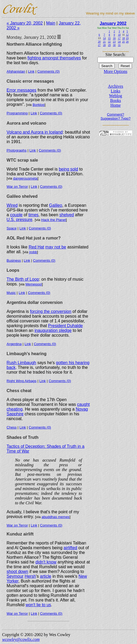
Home (116, 105)
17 (119, 38)
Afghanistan (16, 71)
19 (127, 38)
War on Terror (17, 187)
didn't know (46, 562)
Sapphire (15, 414)
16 (114, 38)
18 (124, 38)
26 (127, 42)
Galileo (56, 205)
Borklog (39, 105)
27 (99, 45)
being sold (68, 169)
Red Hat (36, 247)
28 (104, 45)
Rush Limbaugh (21, 363)
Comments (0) (48, 71)
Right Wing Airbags (21, 381)
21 (104, 42)
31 (119, 45)
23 (114, 42)
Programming (17, 113)
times (33, 215)
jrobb (33, 252)
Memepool (34, 284)
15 (109, 38)
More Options (116, 71)
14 (104, 38)
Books (116, 100)
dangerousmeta (25, 178)
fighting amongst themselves (54, 58)
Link (31, 71)
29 (109, 45)
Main (51, 23)
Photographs (17, 150)
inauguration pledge (53, 330)
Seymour (15, 576)
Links (115, 91)
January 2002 (113, 23)
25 (124, 42)
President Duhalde (66, 326)
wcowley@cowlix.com (21, 639)
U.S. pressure (19, 220)
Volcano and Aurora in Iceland (35, 132)
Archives (116, 86)
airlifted (70, 548)
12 (127, 35)
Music (11, 293)
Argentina (14, 344)
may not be (56, 247)
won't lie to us (38, 605)
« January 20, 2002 (25, 23)
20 (99, 42)
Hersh (30, 576)
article (46, 576)
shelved (67, 215)
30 (114, 45)
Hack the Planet (53, 220)
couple (16, 215)
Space (12, 228)
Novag (82, 409)
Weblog (116, 96)
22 (109, 42)
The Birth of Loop (23, 279)
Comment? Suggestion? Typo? (116, 116)
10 (119, 35)
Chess (12, 427)
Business (14, 260)
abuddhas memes (56, 517)
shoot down (17, 572)
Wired (12, 205)
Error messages (21, 90)
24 (119, 42)
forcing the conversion (51, 311)
